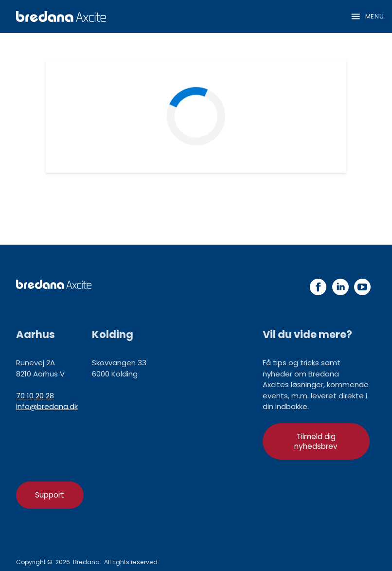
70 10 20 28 (35, 396)
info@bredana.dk (47, 406)
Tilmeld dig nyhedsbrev (316, 441)
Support (50, 495)
